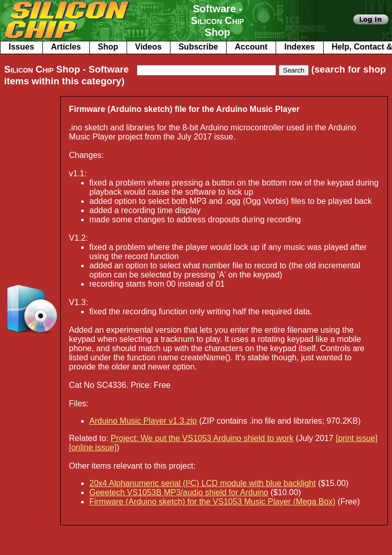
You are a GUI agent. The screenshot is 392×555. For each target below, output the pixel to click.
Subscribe (198, 47)
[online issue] (93, 447)
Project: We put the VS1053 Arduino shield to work (202, 438)
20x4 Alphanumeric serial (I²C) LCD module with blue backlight (203, 483)
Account (251, 47)
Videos (149, 47)
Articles (66, 47)
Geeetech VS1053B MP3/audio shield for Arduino (179, 492)
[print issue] (357, 438)
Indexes (300, 47)
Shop (108, 47)
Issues (21, 47)
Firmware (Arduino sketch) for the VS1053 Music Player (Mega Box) (212, 502)
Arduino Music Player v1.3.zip (143, 421)
